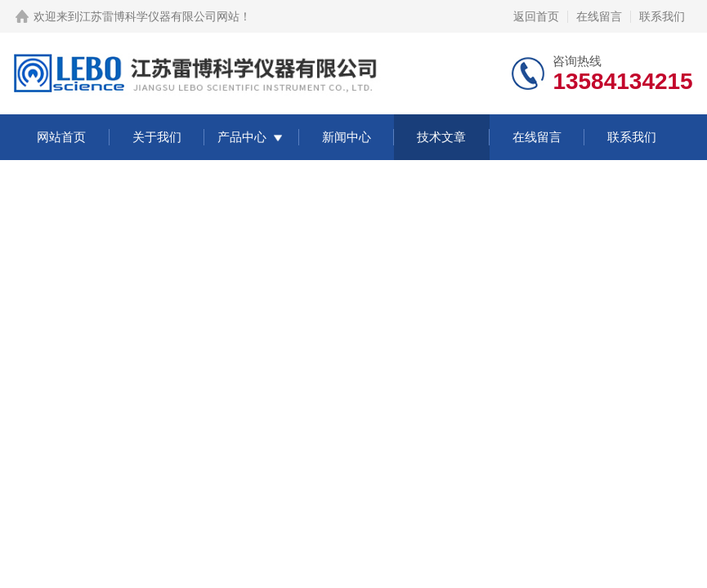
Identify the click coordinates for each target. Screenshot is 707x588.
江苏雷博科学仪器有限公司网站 (159, 16)
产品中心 (242, 137)
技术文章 (441, 137)
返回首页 (536, 16)
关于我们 (157, 137)
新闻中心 (347, 137)
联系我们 (662, 16)
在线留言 (599, 16)
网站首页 (61, 137)
